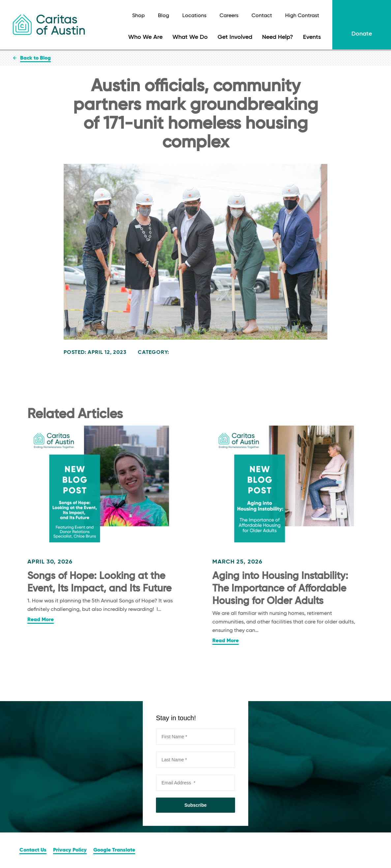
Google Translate (114, 850)
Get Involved (235, 37)
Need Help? (278, 37)
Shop (138, 16)
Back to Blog (35, 58)
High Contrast (302, 16)
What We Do (190, 37)
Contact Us (33, 850)
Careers (229, 16)
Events (312, 37)
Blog (164, 16)
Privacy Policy (70, 850)
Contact (262, 16)
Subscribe (195, 805)
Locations (194, 16)
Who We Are (145, 37)
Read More (41, 620)
